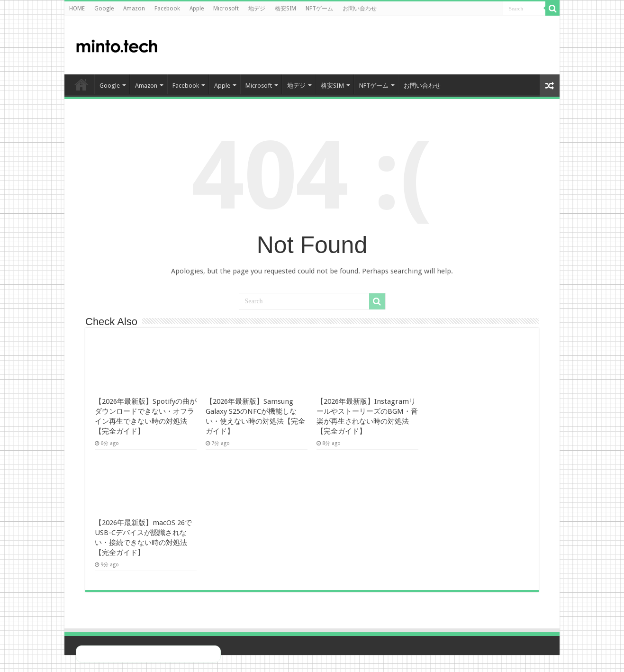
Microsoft (226, 9)
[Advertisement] (477, 45)
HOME (77, 9)
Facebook (167, 9)
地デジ (257, 9)
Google (104, 9)
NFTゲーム (319, 9)
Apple (197, 9)
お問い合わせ (360, 9)
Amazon (134, 9)
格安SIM (285, 9)
